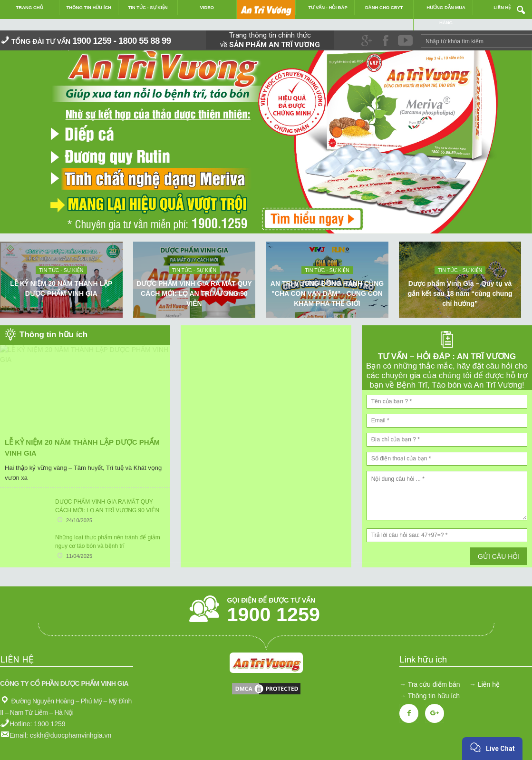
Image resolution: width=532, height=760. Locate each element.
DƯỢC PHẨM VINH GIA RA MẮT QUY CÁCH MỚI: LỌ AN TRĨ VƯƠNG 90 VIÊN (194, 293)
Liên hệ (489, 684)
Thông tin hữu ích (434, 696)
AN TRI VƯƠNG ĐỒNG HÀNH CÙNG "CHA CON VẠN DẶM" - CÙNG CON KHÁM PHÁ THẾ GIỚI (327, 293)
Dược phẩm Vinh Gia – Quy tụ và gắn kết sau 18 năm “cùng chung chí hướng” (460, 293)
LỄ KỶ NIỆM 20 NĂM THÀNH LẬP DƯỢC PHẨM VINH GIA (61, 288)
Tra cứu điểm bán (434, 684)
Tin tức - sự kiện (61, 270)
